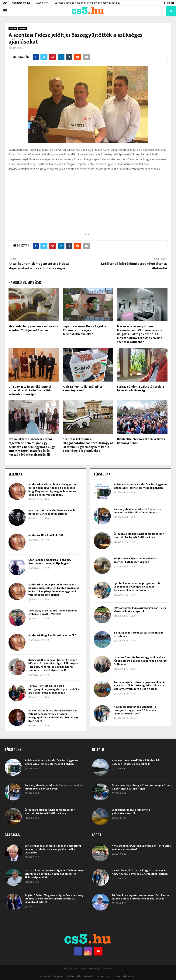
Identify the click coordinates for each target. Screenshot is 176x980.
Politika (13, 29)
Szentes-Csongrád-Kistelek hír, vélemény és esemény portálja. (87, 3)
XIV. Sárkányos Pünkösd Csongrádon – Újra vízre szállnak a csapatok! (140, 610)
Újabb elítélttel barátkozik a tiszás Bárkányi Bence (141, 441)
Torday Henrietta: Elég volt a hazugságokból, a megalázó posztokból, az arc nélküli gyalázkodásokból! (54, 689)
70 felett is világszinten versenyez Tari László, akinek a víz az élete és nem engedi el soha (140, 897)
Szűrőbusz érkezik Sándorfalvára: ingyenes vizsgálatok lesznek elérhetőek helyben (140, 486)
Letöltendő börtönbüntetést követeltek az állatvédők (134, 266)
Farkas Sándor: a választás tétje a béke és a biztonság (140, 389)
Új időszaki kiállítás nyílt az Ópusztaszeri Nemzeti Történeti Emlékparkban (139, 536)
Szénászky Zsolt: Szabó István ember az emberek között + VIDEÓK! (53, 612)
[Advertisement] (88, 208)
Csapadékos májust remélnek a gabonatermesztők (131, 811)
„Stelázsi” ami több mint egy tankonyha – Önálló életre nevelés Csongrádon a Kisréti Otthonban (140, 661)
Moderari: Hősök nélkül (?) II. (46, 535)
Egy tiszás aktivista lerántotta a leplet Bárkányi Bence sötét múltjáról (53, 512)
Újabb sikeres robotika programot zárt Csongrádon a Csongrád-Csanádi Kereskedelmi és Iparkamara (138, 587)
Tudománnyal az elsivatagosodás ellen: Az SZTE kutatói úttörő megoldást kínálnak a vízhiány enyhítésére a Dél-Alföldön (140, 685)
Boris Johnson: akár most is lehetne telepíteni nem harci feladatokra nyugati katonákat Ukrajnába (53, 849)
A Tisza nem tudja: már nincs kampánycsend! (83, 389)
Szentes (22, 29)
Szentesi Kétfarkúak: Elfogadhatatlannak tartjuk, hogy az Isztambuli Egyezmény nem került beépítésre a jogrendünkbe (88, 445)
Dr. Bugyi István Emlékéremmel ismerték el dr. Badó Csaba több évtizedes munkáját (30, 391)
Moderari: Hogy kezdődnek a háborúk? (52, 635)
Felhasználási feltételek (80, 976)
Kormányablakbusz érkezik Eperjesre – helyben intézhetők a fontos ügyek (137, 511)
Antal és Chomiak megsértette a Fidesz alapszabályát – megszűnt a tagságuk (39, 266)
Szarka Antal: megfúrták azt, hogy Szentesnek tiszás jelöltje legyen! (50, 562)
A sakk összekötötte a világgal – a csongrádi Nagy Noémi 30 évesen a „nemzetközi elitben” (135, 710)
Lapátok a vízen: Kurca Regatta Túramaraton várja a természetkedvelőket (85, 330)
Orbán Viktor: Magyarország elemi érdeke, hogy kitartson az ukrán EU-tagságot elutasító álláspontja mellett (54, 874)
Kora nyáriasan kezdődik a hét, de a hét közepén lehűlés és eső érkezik (136, 762)
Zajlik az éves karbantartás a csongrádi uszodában (138, 634)
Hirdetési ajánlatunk (123, 976)
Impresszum (103, 976)
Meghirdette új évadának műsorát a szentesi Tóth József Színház (33, 328)
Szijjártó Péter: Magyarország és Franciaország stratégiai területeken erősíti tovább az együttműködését (54, 899)
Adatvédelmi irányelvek (52, 976)
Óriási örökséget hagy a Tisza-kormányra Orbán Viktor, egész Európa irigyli (141, 787)
